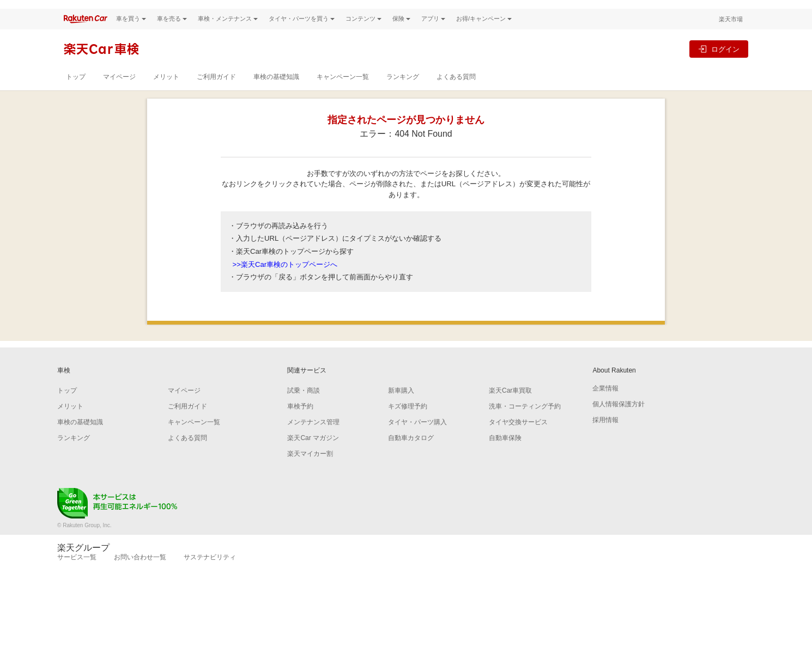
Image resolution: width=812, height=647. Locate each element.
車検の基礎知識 (276, 95)
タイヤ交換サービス (518, 441)
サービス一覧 (77, 576)
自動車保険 (505, 456)
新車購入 (401, 409)
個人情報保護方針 (619, 423)
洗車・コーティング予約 (525, 425)
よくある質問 (456, 95)
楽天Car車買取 (510, 409)
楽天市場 (731, 38)
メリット (166, 95)
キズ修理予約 (408, 425)
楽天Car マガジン (313, 456)
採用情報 (605, 438)
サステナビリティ (210, 576)
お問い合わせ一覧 (140, 576)
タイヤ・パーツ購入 (417, 441)
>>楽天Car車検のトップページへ (285, 283)
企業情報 (605, 407)
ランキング (403, 95)
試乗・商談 (304, 409)
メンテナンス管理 (313, 441)
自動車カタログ (411, 456)
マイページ (119, 95)
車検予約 (300, 425)
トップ (76, 95)
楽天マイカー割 (310, 472)
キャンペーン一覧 (343, 95)
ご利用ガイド (216, 95)
